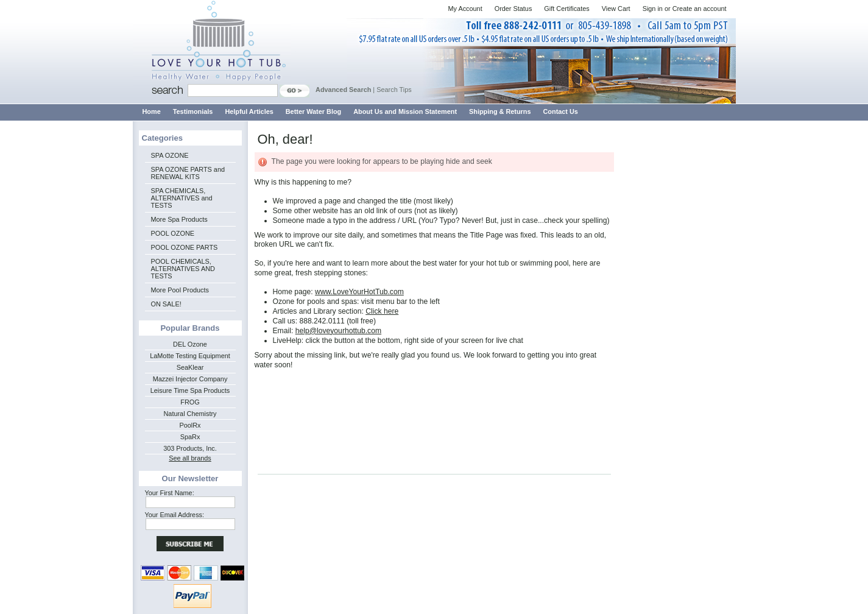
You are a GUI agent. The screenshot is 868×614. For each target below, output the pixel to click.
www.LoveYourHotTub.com (359, 292)
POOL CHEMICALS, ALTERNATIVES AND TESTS (183, 269)
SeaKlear (190, 367)
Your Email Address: (175, 515)
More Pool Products (180, 290)
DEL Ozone (190, 344)
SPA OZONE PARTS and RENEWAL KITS (188, 173)
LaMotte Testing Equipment (190, 356)
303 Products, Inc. (190, 448)
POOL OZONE (173, 233)
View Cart (616, 9)
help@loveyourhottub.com (338, 331)
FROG (190, 402)
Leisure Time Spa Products (190, 390)
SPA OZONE (170, 155)
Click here (382, 311)
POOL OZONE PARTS (185, 247)
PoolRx (190, 425)
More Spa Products (179, 219)
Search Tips (394, 90)
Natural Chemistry (190, 414)
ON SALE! (166, 304)
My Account (465, 9)
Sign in (653, 9)
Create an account (700, 9)
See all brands (190, 458)
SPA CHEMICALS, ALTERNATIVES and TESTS (182, 198)
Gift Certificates (566, 9)
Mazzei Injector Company (190, 379)
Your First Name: (170, 493)
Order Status (513, 9)
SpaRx (190, 437)
